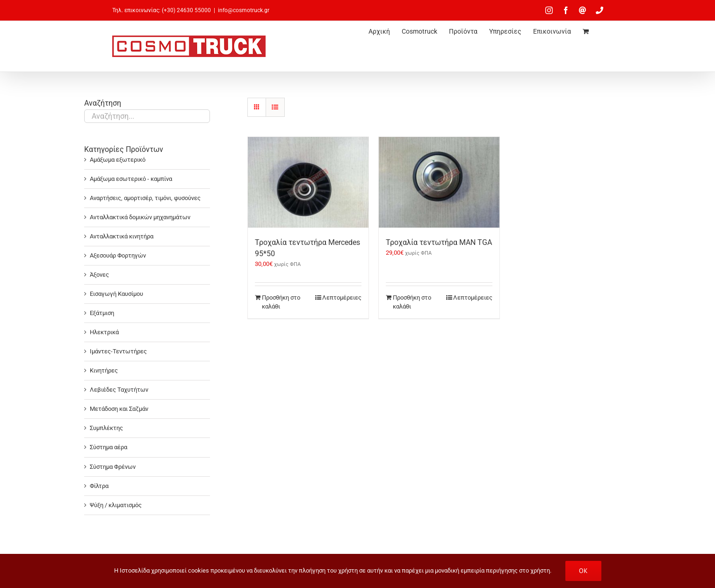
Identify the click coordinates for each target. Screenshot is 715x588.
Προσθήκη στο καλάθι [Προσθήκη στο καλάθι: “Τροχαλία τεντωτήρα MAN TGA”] (412, 302)
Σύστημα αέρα (108, 447)
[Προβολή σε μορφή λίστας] (275, 107)
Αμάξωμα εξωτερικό (118, 160)
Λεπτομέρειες (342, 298)
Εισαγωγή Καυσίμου (116, 294)
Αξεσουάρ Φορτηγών (118, 255)
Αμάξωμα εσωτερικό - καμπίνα (131, 179)
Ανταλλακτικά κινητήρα (122, 236)
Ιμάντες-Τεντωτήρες (118, 351)
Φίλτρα (99, 486)
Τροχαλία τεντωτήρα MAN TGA (439, 242)
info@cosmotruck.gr (244, 10)
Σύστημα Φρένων (113, 467)
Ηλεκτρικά (104, 332)
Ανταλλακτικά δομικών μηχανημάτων (140, 217)
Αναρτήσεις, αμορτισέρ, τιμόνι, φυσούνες (145, 198)
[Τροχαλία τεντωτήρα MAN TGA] (439, 182)
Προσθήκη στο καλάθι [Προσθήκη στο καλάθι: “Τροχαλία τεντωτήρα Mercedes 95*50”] (281, 302)
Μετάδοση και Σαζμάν (119, 409)
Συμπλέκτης (106, 428)
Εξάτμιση (102, 313)
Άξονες (99, 275)
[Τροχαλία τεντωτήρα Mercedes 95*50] (308, 182)
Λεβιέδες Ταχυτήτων (119, 390)
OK (583, 571)
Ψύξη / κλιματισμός (116, 505)
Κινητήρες (104, 370)
